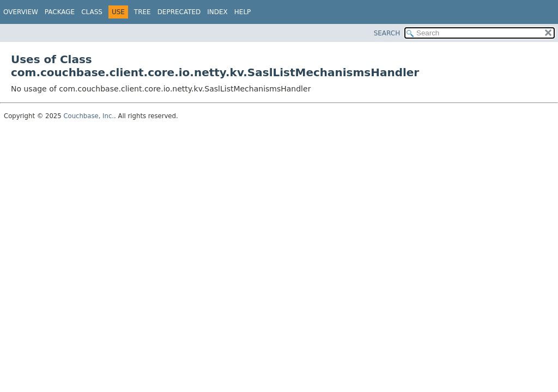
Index (217, 12)
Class (92, 12)
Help (243, 12)
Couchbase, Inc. (89, 116)
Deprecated (179, 12)
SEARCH (387, 33)
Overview (21, 12)
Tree (142, 12)
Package (60, 12)
